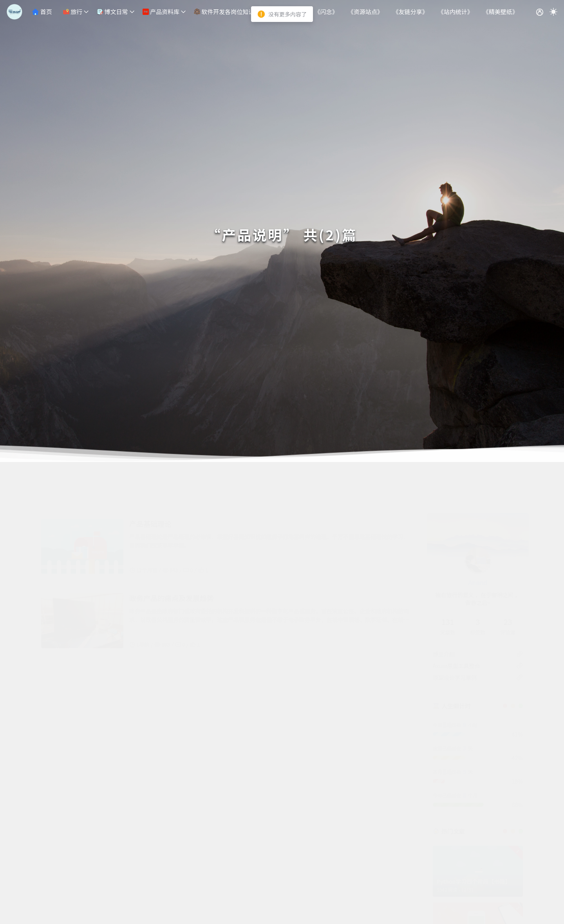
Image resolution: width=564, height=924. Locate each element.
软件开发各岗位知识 (224, 12)
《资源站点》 (365, 12)
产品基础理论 (150, 485)
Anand (478, 544)
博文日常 (112, 12)
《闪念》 (326, 12)
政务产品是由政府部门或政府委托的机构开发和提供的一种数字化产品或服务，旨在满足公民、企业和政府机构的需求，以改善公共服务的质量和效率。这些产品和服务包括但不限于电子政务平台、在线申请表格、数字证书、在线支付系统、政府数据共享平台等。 (269, 577)
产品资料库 (161, 12)
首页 (42, 12)
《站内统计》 (456, 12)
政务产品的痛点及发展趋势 (172, 559)
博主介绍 (444, 615)
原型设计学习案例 (455, 639)
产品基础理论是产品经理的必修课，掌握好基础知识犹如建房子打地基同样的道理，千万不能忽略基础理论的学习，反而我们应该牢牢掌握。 (269, 502)
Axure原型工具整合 (456, 627)
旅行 (73, 12)
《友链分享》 (410, 12)
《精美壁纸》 (501, 12)
